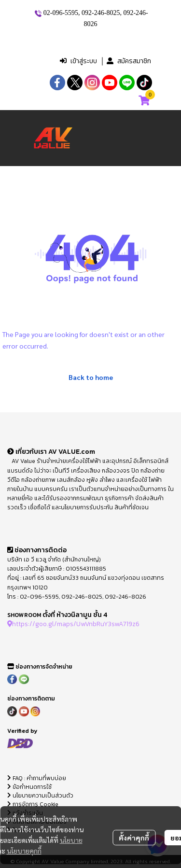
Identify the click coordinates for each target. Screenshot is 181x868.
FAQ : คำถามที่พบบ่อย (37, 778)
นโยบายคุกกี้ (24, 851)
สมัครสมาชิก (129, 61)
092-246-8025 (101, 13)
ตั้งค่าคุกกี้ (134, 838)
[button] (92, 42)
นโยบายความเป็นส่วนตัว (40, 796)
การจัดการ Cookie (33, 804)
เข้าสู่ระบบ (78, 61)
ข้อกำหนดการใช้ (29, 787)
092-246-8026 (125, 597)
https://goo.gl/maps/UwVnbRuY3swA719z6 (73, 624)
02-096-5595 (61, 13)
